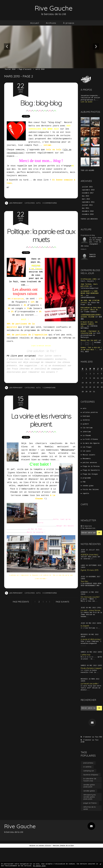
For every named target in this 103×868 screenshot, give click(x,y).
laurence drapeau (91, 775)
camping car (89, 771)
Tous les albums (87, 171)
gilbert (86, 424)
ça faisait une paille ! (90, 684)
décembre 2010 (88, 211)
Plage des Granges (90, 474)
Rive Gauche (54, 8)
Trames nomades (90, 312)
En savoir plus (39, 866)
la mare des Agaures (91, 443)
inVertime (87, 432)
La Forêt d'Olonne (90, 439)
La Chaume (87, 436)
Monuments (87, 459)
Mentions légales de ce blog (63, 846)
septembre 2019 (88, 190)
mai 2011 (85, 208)
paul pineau (88, 763)
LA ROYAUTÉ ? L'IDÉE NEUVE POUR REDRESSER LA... (90, 293)
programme (87, 478)
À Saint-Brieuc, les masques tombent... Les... (89, 324)
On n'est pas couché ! (90, 597)
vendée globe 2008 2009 (89, 786)
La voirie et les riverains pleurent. (41, 420)
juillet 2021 (87, 187)
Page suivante (63, 602)
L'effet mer (86, 655)
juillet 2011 (87, 205)
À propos (69, 23)
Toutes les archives (89, 219)
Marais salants (89, 455)
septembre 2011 (88, 202)
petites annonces (90, 463)
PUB (84, 482)
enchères (86, 420)
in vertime (87, 767)
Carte (84, 504)
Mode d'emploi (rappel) (91, 668)
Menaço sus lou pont (89, 340)
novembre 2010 (88, 214)
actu (38, 203)
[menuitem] (35, 23)
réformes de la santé (89, 808)
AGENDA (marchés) (89, 555)
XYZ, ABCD (85, 352)
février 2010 (10, 69)
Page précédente (21, 602)
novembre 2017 (88, 193)
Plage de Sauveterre (91, 470)
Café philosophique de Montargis (90, 335)
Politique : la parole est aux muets (41, 235)
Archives (51, 23)
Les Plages (87, 447)
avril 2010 (40, 69)
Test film (84, 581)
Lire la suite (86, 102)
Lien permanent (14, 203)
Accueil (35, 23)
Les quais (87, 451)
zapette (86, 494)
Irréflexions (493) (89, 279)
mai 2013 (85, 196)
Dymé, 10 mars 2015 (90, 570)
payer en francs (90, 803)
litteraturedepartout (90, 288)
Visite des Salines (91, 490)
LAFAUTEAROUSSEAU (88, 298)
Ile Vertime (88, 428)
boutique (86, 416)
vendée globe (88, 486)
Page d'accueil (25, 69)
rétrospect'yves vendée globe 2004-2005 (89, 797)
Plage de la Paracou (91, 466)
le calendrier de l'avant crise (90, 780)
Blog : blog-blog (41, 103)
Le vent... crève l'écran (90, 610)
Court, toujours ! (88, 281)
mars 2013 (86, 199)
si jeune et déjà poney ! (91, 639)
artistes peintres (90, 412)
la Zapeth (85, 626)
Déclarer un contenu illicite (40, 846)
